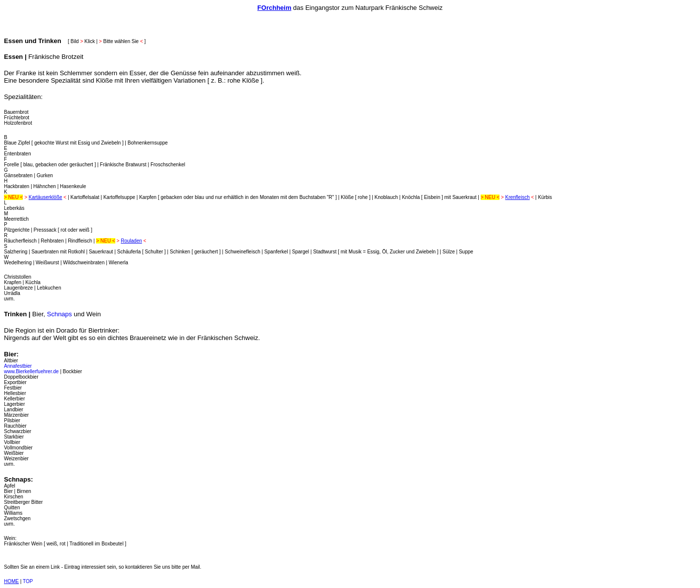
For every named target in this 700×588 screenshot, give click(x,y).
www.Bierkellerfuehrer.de (31, 371)
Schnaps (60, 314)
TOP (28, 581)
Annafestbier (18, 366)
